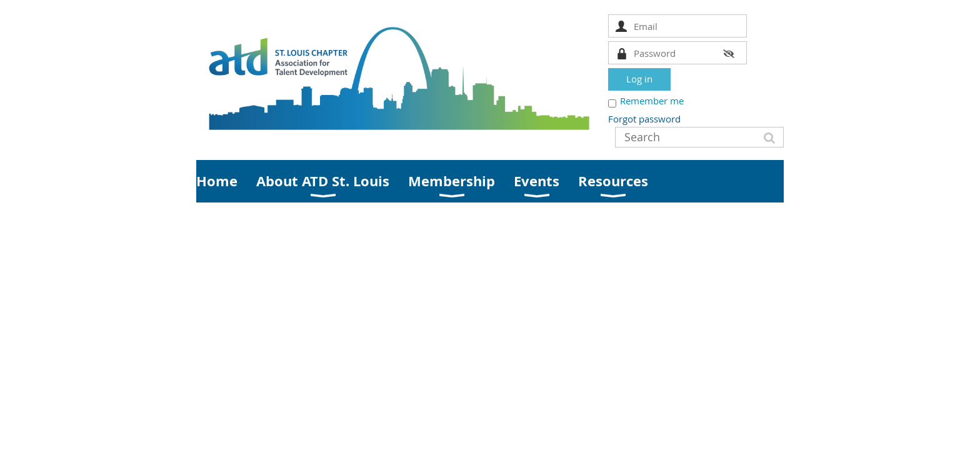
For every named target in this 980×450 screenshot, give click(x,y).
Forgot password (644, 119)
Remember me (652, 101)
